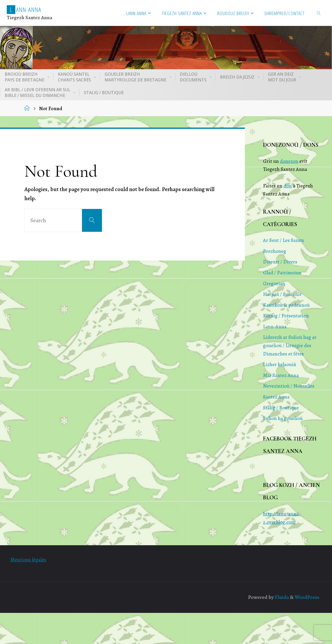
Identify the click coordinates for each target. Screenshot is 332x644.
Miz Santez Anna (281, 375)
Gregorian (274, 283)
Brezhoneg (275, 251)
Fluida (281, 597)
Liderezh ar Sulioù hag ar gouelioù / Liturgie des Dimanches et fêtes (290, 345)
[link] (319, 13)
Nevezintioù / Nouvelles (289, 386)
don (288, 186)
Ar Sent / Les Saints (283, 240)
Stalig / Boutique (281, 408)
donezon (289, 161)
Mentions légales (28, 560)
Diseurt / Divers (280, 262)
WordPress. (308, 597)
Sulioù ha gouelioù (283, 418)
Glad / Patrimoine (282, 273)
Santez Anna (276, 397)
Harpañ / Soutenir (282, 294)
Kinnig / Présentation (286, 316)
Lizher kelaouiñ (280, 364)
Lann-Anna (275, 327)
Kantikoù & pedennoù (286, 305)
